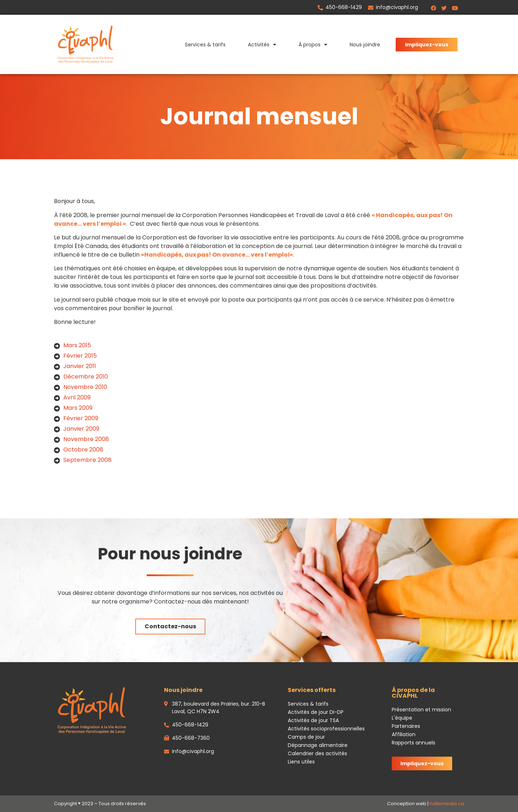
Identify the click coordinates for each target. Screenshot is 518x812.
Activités (262, 45)
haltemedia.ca (447, 804)
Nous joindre (365, 45)
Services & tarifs (205, 45)
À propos (313, 45)
